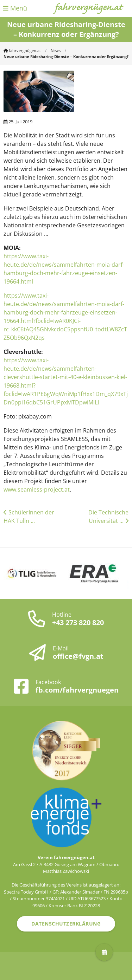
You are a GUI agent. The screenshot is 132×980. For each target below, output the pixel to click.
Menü (15, 8)
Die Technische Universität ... (108, 517)
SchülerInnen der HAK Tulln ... (29, 517)
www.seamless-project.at (37, 489)
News (56, 50)
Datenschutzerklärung (66, 924)
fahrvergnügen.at (22, 50)
